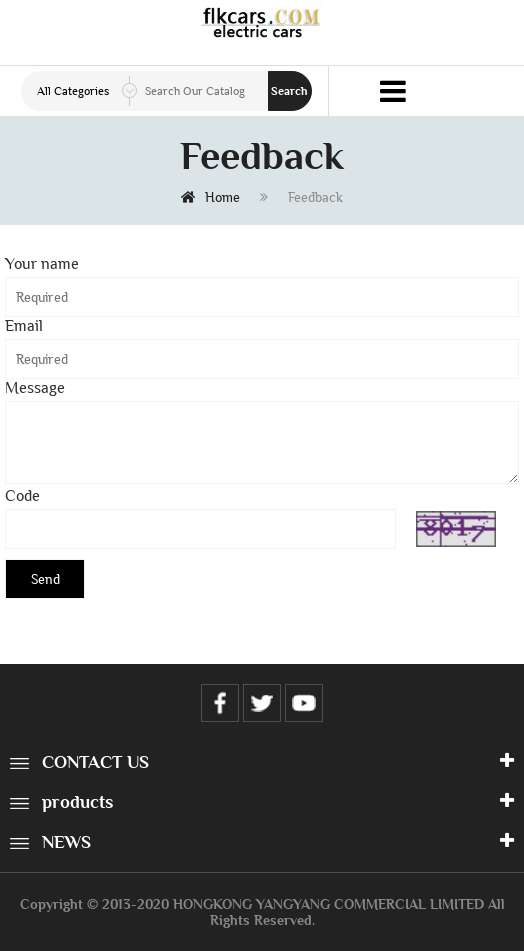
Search (289, 91)
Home (210, 197)
